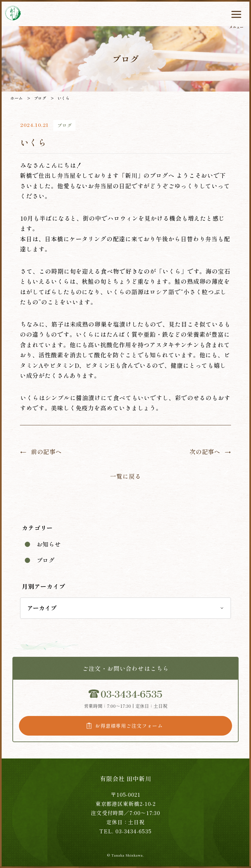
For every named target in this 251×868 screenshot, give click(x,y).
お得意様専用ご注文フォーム (129, 726)
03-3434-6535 (132, 694)
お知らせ (49, 544)
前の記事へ (47, 451)
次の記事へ (205, 451)
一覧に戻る (126, 476)
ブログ (46, 560)
